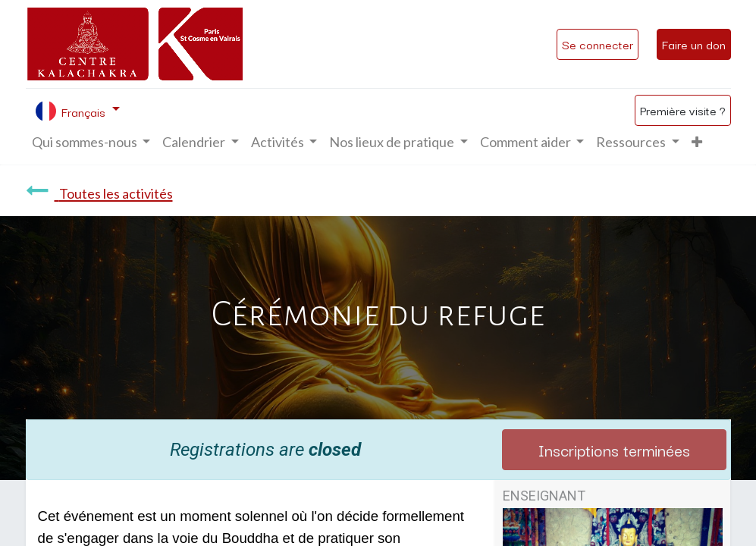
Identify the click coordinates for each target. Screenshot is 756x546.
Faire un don (694, 44)
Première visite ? (683, 110)
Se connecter (598, 44)
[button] (697, 142)
